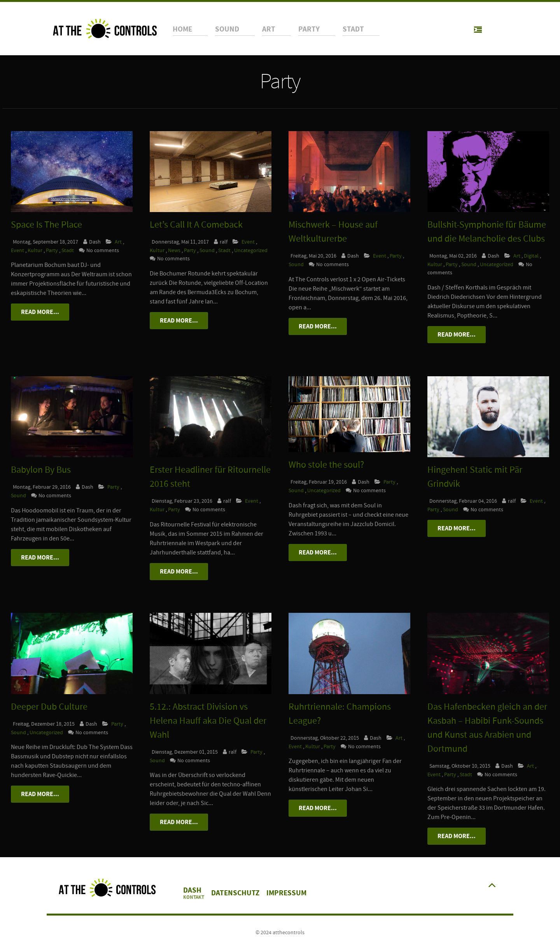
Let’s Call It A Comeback (196, 225)
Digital (532, 256)
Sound (208, 250)
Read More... (40, 312)
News (175, 250)
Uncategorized (251, 250)
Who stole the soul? (326, 465)
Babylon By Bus (41, 470)
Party (52, 250)
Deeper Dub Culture (49, 707)
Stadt (68, 250)
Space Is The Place (46, 225)
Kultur (36, 250)
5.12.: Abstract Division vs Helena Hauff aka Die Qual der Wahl (208, 721)
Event (18, 250)
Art (118, 242)
